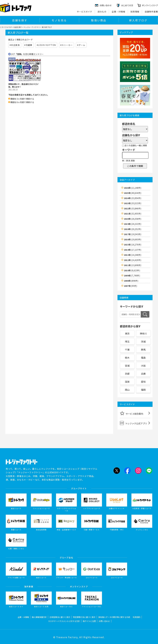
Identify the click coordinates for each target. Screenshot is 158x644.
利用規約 (137, 617)
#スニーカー (67, 45)
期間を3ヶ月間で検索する (22, 99)
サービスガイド (85, 12)
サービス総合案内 (132, 413)
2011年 (133, 265)
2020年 (133, 219)
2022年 (133, 208)
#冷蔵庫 (28, 45)
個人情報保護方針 (39, 617)
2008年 (131, 281)
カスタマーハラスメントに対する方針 (64, 621)
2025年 (133, 193)
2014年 (133, 250)
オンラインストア (150, 5)
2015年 (133, 245)
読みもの (102, 12)
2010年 (132, 270)
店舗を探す (20, 20)
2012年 (133, 260)
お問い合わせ (104, 621)
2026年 (133, 188)
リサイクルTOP (6, 27)
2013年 (133, 255)
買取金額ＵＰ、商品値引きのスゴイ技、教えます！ (23, 86)
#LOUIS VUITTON (46, 45)
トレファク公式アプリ (134, 423)
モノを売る (59, 20)
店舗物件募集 (151, 12)
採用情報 (135, 12)
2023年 (133, 203)
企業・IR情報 (119, 12)
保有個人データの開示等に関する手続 (114, 617)
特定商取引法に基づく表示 (84, 617)
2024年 (133, 198)
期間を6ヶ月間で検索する (22, 102)
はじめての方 (127, 5)
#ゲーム (81, 45)
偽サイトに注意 (89, 621)
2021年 (133, 214)
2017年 (133, 234)
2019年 (133, 224)
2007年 (130, 286)
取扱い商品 (99, 20)
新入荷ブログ (138, 20)
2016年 (133, 239)
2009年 (132, 276)
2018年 (133, 229)
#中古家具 (15, 45)
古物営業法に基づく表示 (60, 617)
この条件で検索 (135, 166)
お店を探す (18, 27)
